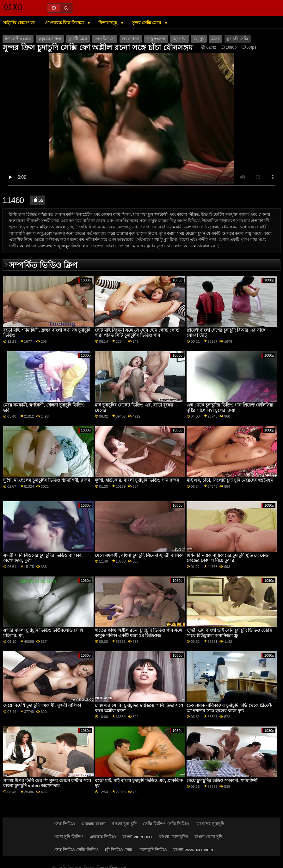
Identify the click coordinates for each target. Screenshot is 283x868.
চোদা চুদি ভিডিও (69, 837)
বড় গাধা (179, 39)
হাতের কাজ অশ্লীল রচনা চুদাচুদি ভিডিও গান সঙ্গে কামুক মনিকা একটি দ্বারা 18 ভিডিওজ (138, 633)
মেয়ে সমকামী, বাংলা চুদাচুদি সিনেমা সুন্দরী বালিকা (139, 555)
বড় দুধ (199, 39)
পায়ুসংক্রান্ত (156, 39)
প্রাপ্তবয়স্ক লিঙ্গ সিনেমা (65, 23)
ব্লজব (215, 39)
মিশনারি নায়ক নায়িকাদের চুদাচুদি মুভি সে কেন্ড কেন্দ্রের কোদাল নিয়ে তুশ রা (228, 558)
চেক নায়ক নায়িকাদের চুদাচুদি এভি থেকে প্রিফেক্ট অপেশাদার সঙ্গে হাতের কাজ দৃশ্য (229, 708)
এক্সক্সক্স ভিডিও (103, 837)
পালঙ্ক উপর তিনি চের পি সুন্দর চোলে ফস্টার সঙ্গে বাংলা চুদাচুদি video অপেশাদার (47, 783)
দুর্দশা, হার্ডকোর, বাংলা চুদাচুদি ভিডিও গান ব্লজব (137, 480)
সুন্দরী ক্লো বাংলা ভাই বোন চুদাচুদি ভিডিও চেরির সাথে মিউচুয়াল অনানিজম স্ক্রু (229, 633)
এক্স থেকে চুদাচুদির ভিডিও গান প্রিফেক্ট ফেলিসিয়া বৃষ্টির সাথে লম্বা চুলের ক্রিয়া (230, 408)
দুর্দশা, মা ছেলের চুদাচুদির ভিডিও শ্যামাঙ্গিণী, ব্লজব (47, 480)
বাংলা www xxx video (194, 850)
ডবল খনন (131, 39)
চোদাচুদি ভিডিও (153, 850)
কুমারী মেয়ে (78, 39)
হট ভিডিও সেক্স (119, 850)
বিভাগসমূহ (108, 23)
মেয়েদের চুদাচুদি (210, 824)
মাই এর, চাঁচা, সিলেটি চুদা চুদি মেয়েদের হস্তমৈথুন (230, 480)
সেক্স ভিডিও (64, 824)
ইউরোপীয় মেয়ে (18, 39)
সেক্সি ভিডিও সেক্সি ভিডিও (166, 824)
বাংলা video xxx (138, 837)
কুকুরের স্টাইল (50, 39)
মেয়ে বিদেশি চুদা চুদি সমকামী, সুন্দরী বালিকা (42, 705)
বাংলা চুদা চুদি (124, 824)
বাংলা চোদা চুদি (208, 837)
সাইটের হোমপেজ (19, 23)
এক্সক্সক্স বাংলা (93, 824)
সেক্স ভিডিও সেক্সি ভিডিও (76, 850)
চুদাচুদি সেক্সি (238, 39)
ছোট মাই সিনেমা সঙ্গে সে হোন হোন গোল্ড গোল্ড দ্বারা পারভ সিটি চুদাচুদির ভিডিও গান (137, 333)
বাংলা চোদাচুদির (174, 837)
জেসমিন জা (105, 39)
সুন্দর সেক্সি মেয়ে (147, 23)
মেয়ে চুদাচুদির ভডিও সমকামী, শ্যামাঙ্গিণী (222, 781)
